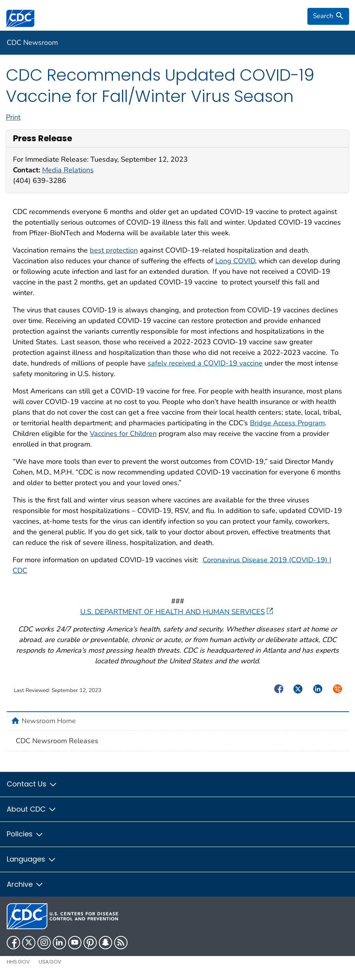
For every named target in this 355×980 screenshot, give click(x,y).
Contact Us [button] (32, 784)
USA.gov (50, 962)
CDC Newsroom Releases (57, 741)
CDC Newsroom (32, 42)
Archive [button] (25, 884)
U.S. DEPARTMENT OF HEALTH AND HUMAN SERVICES (177, 612)
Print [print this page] (13, 117)
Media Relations (68, 170)
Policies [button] (25, 834)
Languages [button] (31, 859)
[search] (328, 16)
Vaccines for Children (123, 434)
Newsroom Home (49, 721)
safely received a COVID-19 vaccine (205, 363)
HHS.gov (18, 962)
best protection (114, 250)
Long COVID (235, 261)
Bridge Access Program (287, 423)
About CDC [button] (32, 809)
